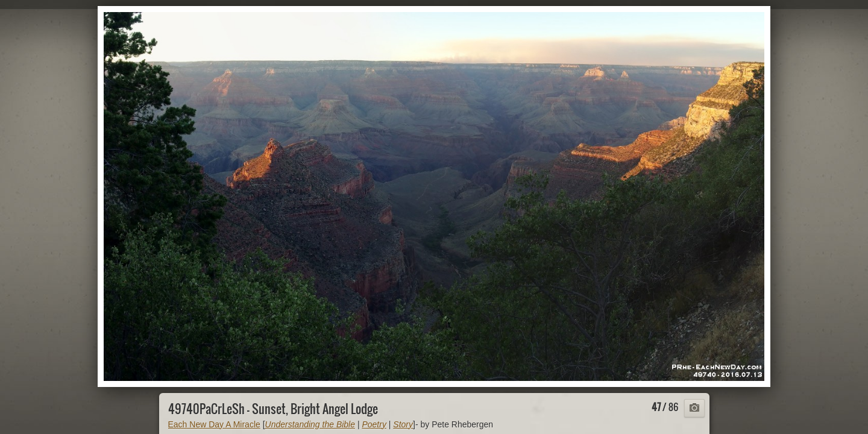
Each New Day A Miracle (214, 424)
